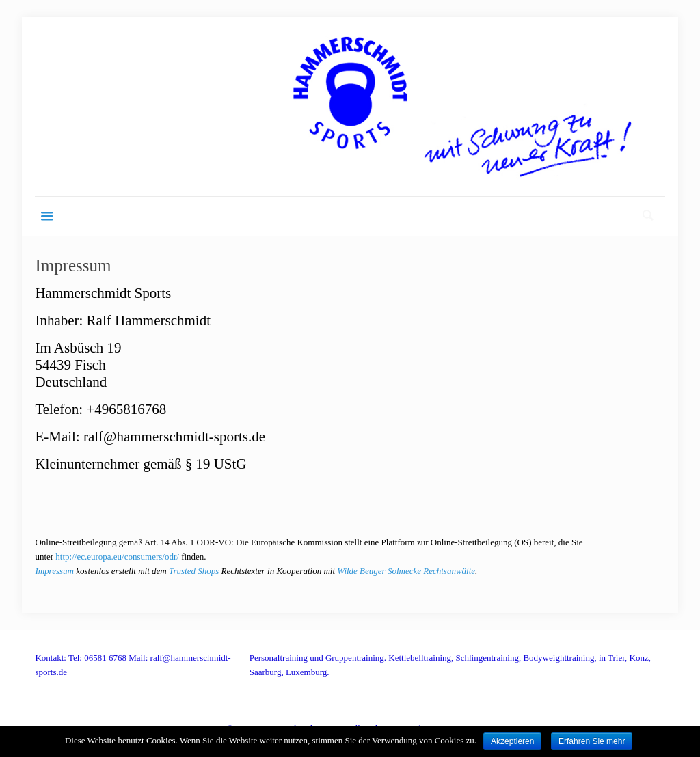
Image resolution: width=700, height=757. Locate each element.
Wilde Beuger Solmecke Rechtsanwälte (406, 571)
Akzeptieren (512, 741)
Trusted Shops (194, 571)
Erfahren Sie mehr (592, 741)
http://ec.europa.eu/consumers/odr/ (117, 556)
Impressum (54, 571)
